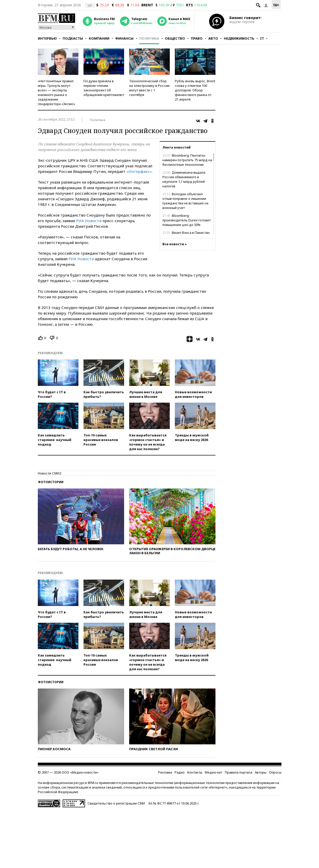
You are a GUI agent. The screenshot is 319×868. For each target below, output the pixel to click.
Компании (99, 38)
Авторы (261, 772)
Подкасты (73, 38)
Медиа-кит (214, 772)
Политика (149, 38)
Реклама (165, 772)
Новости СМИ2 (49, 473)
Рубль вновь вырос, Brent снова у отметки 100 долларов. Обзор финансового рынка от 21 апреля (195, 90)
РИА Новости (89, 221)
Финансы (124, 38)
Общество (175, 38)
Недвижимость (239, 38)
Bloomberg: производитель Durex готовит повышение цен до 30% (187, 220)
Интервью (47, 38)
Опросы (275, 772)
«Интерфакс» (139, 171)
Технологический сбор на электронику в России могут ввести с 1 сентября (149, 88)
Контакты (195, 772)
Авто (213, 38)
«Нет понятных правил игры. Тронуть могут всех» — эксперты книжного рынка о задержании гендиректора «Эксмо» (56, 92)
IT (262, 38)
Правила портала (239, 772)
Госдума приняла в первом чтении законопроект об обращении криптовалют (104, 88)
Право (197, 38)
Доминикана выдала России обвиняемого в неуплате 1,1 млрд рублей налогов (184, 179)
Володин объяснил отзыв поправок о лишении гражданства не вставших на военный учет (185, 201)
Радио (180, 772)
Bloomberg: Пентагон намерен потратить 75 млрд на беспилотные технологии (187, 160)
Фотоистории (51, 482)
